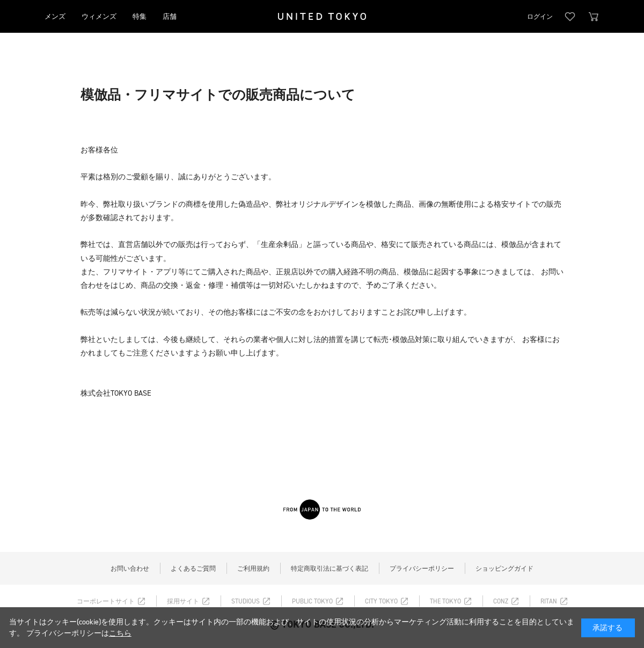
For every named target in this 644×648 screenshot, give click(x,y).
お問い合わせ (130, 569)
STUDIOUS (246, 601)
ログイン (540, 17)
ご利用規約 (253, 569)
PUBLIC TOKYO (312, 601)
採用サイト (183, 601)
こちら (120, 633)
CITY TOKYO (381, 601)
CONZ (501, 601)
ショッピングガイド (504, 569)
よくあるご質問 (193, 569)
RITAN (549, 601)
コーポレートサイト (106, 601)
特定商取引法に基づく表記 (330, 569)
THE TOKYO (445, 601)
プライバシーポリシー (422, 569)
